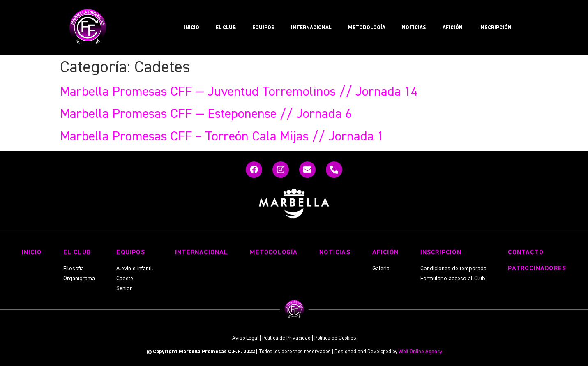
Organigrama (79, 279)
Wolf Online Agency (420, 352)
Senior (124, 288)
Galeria (381, 269)
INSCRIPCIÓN (495, 28)
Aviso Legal (245, 338)
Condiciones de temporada (453, 269)
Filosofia (74, 269)
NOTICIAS (414, 28)
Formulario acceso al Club (453, 279)
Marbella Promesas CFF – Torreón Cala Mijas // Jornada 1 (222, 137)
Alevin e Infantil (135, 269)
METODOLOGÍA (367, 28)
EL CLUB (226, 28)
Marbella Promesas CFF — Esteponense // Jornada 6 (206, 114)
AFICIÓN (453, 28)
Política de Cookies (335, 338)
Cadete (125, 279)
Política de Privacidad (286, 338)
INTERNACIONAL (311, 28)
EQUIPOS (263, 28)
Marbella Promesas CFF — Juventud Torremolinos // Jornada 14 (239, 92)
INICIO (191, 28)
